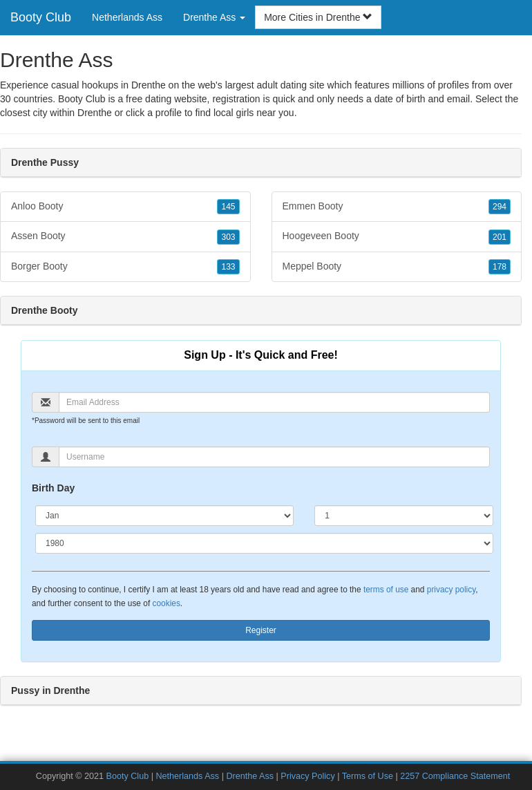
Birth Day (53, 488)
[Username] (274, 457)
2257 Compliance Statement (455, 776)
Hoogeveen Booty (397, 236)
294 (500, 207)
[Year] (264, 543)
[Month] (164, 516)
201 (500, 237)
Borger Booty (125, 267)
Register (261, 630)
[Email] (274, 402)
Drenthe (95, 113)
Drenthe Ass (250, 776)
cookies (167, 603)
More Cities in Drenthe (318, 17)
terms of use (386, 590)
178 (500, 267)
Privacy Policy (307, 776)
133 (228, 267)
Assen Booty (125, 236)
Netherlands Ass (127, 17)
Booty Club (41, 17)
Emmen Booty (397, 207)
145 (228, 207)
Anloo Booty (125, 207)
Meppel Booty (397, 267)
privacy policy (451, 590)
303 (228, 237)
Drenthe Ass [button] (214, 17)
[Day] (404, 516)
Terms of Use (368, 776)
